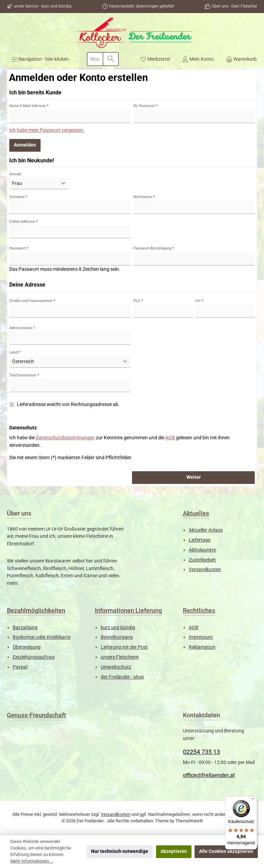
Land (15, 352)
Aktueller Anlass (206, 530)
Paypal (20, 667)
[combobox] (95, 59)
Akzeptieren (174, 851)
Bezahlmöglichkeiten (36, 610)
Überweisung (27, 647)
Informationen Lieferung (128, 610)
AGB (170, 438)
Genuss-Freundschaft (36, 715)
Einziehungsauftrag (34, 657)
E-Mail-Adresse (24, 222)
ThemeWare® (189, 821)
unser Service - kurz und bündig (43, 6)
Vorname (18, 197)
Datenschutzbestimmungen (65, 438)
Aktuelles (196, 513)
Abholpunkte (202, 550)
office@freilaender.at (209, 775)
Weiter (194, 477)
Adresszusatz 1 (22, 328)
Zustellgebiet (202, 560)
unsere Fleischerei (120, 657)
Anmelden (25, 145)
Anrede (15, 174)
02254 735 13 (201, 752)
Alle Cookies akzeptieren (226, 851)
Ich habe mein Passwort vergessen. (47, 130)
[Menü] (40, 59)
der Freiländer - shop (122, 677)
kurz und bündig (118, 628)
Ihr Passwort (146, 106)
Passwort (19, 248)
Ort (199, 301)
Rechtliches (199, 610)
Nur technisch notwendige (120, 851)
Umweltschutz (116, 667)
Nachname (144, 197)
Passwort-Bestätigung (154, 248)
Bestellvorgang (117, 637)
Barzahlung (25, 628)
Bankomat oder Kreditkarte (42, 637)
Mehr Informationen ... (32, 861)
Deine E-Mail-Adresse (29, 106)
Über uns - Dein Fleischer (234, 6)
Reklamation (202, 647)
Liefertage (200, 540)
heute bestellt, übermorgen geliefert (142, 6)
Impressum (201, 637)
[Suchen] (111, 59)
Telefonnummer (24, 375)
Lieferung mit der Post (124, 647)
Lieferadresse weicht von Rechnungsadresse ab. (68, 404)
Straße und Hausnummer (32, 301)
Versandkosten (205, 570)
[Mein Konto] (198, 59)
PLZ (138, 301)
